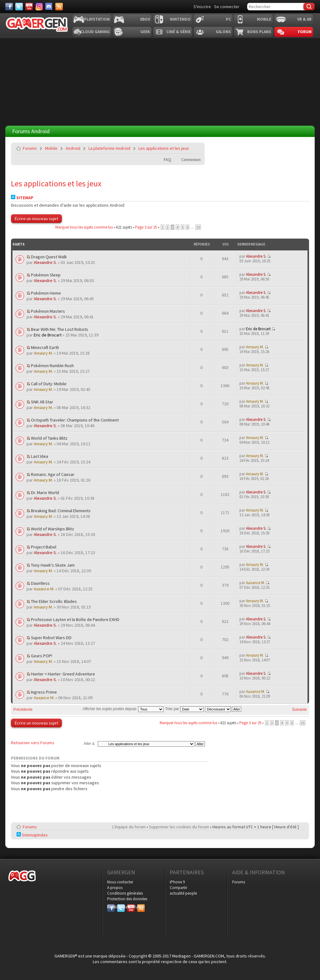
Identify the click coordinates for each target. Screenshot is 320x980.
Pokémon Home (46, 293)
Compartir (178, 888)
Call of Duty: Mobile (49, 384)
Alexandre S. (45, 262)
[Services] (59, 7)
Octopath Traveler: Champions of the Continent (75, 420)
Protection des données (127, 899)
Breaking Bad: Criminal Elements (61, 511)
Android (73, 148)
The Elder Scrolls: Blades (54, 601)
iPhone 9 (177, 882)
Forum (305, 32)
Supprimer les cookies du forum (179, 827)
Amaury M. (43, 353)
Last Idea (40, 456)
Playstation (97, 19)
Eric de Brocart (48, 335)
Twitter (121, 907)
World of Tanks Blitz (49, 438)
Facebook (111, 907)
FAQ (167, 159)
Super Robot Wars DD (51, 638)
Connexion (191, 159)
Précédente (23, 710)
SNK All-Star (42, 402)
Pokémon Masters (48, 311)
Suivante (300, 710)
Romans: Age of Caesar (53, 474)
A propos (115, 888)
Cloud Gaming (95, 32)
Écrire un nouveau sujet (36, 219)
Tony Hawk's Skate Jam (53, 565)
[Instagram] (39, 7)
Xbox (145, 19)
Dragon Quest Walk (49, 257)
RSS (140, 907)
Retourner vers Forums (33, 743)
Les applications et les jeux (164, 148)
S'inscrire (202, 7)
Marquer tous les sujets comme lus (84, 227)
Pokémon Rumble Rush (52, 366)
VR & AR (304, 19)
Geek (145, 32)
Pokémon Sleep (46, 275)
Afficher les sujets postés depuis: (123, 709)
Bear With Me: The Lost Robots (60, 329)
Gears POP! (42, 656)
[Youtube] (29, 7)
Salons (223, 32)
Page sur (146, 227)
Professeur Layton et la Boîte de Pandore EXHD (75, 619)
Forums (30, 148)
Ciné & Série (178, 32)
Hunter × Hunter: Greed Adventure (63, 674)
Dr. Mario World (45, 493)
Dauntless (40, 583)
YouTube (131, 907)
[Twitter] (19, 7)
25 (198, 227)
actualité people (183, 893)
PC (228, 19)
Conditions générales (125, 893)
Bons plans (259, 32)
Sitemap (22, 198)
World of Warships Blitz (52, 529)
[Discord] (49, 7)
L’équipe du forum (129, 827)
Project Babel (44, 547)
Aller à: (89, 744)
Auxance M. (44, 589)
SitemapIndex (32, 835)
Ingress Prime (44, 692)
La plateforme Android (109, 148)
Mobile (264, 19)
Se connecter (227, 7)
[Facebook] (9, 7)
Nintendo (180, 19)
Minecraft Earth (45, 347)
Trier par (184, 709)
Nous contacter (120, 882)
